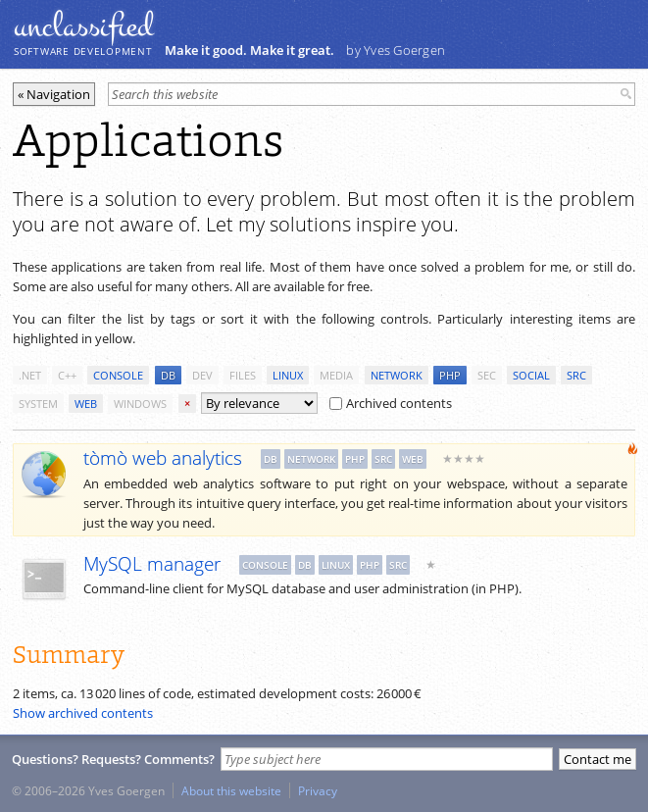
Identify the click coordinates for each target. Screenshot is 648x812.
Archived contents (391, 403)
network (397, 375)
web (86, 404)
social (531, 375)
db (168, 375)
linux (288, 375)
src (576, 375)
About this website (231, 790)
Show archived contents (83, 713)
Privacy (318, 790)
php (450, 375)
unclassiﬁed (83, 26)
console (118, 375)
